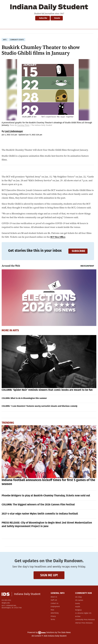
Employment (55, 607)
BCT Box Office (58, 237)
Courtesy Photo (23, 125)
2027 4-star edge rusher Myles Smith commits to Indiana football (40, 514)
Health (78, 607)
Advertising (55, 613)
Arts (16, 330)
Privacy (53, 616)
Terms (53, 620)
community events (17, 40)
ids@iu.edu (6, 603)
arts (5, 40)
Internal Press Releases (84, 623)
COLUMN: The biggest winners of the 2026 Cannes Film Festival (38, 504)
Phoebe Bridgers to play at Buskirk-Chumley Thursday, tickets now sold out (46, 495)
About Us (54, 597)
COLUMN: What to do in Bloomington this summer (24, 398)
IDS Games (79, 600)
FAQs (52, 610)
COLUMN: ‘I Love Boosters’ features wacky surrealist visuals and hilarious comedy (39, 406)
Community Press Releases (85, 620)
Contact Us (54, 603)
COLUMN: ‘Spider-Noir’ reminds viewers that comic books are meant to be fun (47, 390)
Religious (78, 610)
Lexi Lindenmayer (14, 131)
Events (78, 604)
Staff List (54, 600)
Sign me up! (49, 575)
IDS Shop (78, 597)
